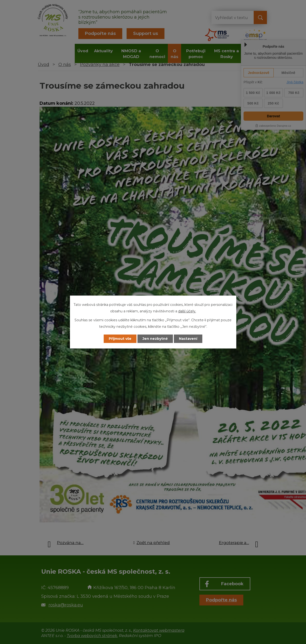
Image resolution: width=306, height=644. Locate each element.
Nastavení (188, 339)
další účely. (187, 311)
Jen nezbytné (155, 339)
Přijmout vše (120, 339)
